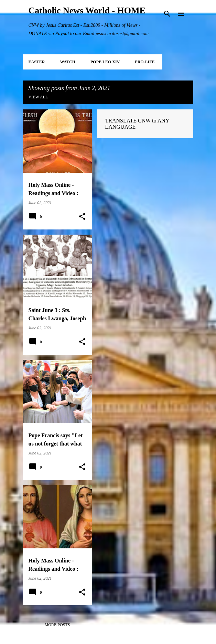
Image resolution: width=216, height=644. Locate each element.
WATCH (68, 62)
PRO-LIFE (145, 62)
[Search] (167, 14)
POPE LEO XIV (105, 62)
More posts (57, 625)
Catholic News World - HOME (87, 10)
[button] (82, 217)
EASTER (37, 62)
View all (38, 97)
